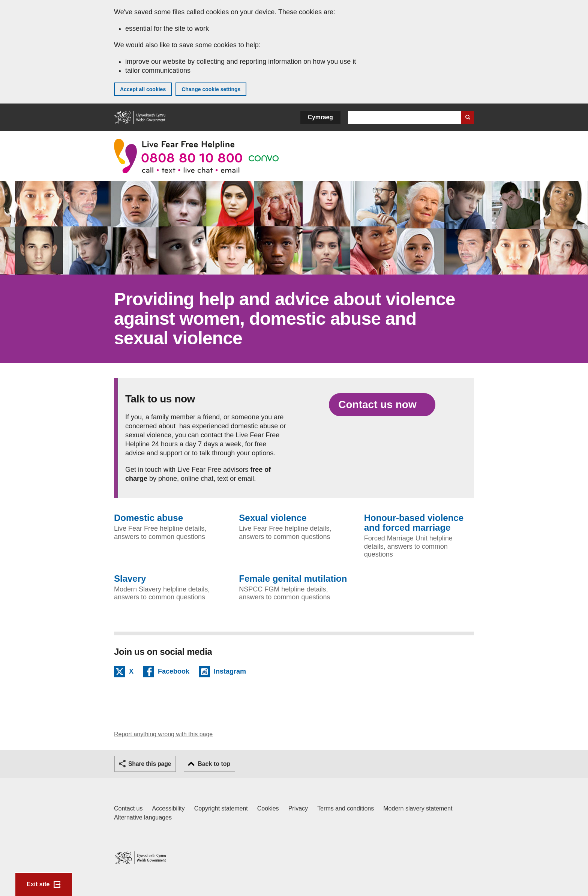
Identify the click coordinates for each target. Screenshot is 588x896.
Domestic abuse (148, 518)
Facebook (174, 672)
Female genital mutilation (293, 579)
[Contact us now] (382, 405)
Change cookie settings (211, 89)
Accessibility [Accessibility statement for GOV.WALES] (168, 808)
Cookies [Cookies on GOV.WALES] (268, 808)
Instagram (230, 672)
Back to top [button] (214, 764)
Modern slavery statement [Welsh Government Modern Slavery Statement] (418, 808)
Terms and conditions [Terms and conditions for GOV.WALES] (346, 808)
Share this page (150, 764)
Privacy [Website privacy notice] (298, 808)
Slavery (130, 579)
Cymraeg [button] (320, 117)
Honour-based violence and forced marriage (414, 523)
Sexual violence (273, 518)
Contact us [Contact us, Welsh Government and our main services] (128, 808)
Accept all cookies (143, 89)
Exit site (38, 884)
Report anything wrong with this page (163, 734)
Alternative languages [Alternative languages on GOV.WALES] (143, 817)
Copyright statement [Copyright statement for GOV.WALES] (221, 808)
